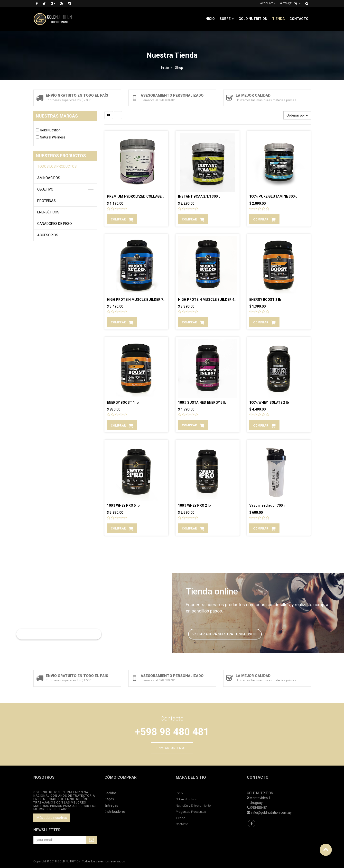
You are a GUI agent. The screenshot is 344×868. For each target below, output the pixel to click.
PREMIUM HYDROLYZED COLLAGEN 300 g (140, 196)
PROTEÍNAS (46, 201)
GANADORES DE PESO (55, 224)
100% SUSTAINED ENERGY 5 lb (202, 402)
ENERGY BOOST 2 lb (265, 300)
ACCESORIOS (48, 235)
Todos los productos (57, 166)
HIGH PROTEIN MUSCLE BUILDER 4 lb (208, 300)
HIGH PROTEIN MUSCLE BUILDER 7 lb (137, 300)
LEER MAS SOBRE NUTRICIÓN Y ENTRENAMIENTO (59, 634)
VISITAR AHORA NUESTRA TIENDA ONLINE (225, 634)
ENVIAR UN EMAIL (172, 748)
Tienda (181, 818)
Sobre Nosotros (186, 799)
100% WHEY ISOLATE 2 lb (269, 402)
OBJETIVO (45, 189)
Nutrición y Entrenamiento (193, 806)
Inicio (165, 68)
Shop (179, 68)
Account (268, 4)
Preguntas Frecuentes (191, 812)
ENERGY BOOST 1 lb (123, 402)
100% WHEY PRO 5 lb (123, 505)
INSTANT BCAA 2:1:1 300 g (199, 196)
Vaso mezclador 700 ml (268, 505)
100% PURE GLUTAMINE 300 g (273, 196)
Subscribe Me (92, 840)
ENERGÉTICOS (48, 212)
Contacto (182, 824)
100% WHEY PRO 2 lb (194, 505)
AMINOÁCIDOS (49, 178)
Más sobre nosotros (52, 818)
